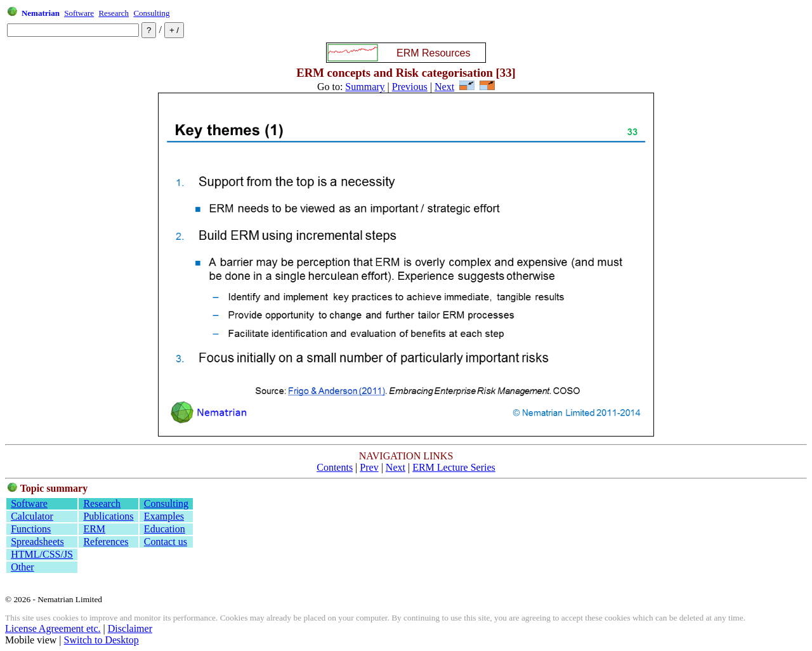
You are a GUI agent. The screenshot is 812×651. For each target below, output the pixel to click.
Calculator (32, 516)
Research (114, 13)
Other (22, 567)
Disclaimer (130, 628)
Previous (410, 87)
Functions (31, 529)
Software (79, 13)
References (106, 542)
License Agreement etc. (53, 628)
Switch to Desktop (101, 640)
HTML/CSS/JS (42, 554)
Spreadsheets (37, 542)
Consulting (151, 13)
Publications (108, 516)
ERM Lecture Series (454, 467)
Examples (164, 516)
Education (165, 529)
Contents (335, 467)
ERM (94, 529)
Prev (369, 467)
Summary (365, 87)
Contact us (166, 542)
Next (444, 87)
